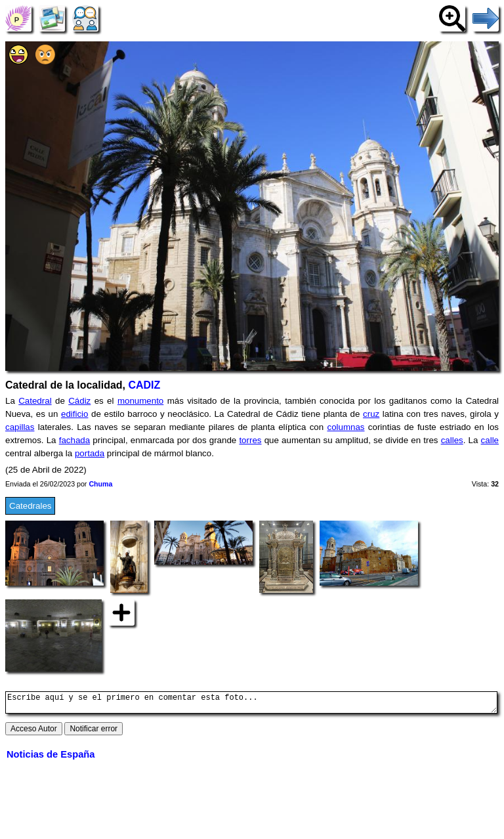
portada (90, 453)
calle (490, 440)
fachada (74, 440)
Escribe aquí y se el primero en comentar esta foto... (251, 704)
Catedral (35, 401)
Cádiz (79, 401)
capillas (20, 427)
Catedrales (30, 506)
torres (250, 440)
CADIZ (144, 385)
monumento (140, 401)
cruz (371, 414)
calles (452, 440)
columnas (346, 427)
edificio (75, 414)
